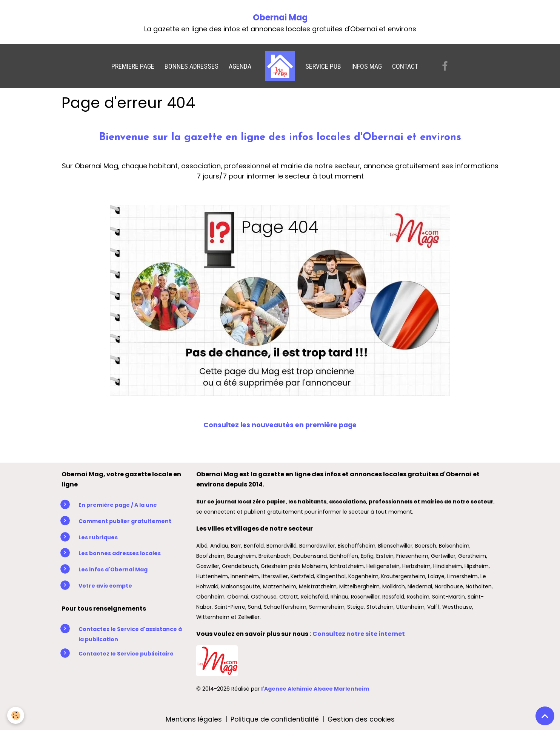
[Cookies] (16, 715)
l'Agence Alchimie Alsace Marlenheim (315, 689)
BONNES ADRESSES (192, 66)
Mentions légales (192, 719)
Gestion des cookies (362, 719)
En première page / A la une (118, 505)
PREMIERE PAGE (133, 66)
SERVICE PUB (323, 66)
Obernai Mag (280, 18)
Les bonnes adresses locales (120, 553)
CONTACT (405, 66)
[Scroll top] (545, 716)
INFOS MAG (367, 66)
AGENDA (240, 66)
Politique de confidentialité (274, 719)
